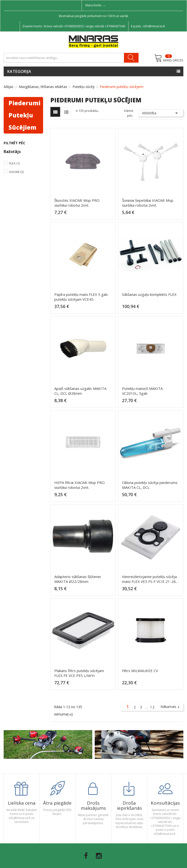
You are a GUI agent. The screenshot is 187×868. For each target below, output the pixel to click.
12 (152, 707)
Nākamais (171, 707)
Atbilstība (161, 113)
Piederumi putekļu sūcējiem (24, 115)
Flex (14, 163)
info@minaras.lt (154, 26)
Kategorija (19, 71)
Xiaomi (16, 172)
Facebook (86, 856)
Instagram (99, 856)
